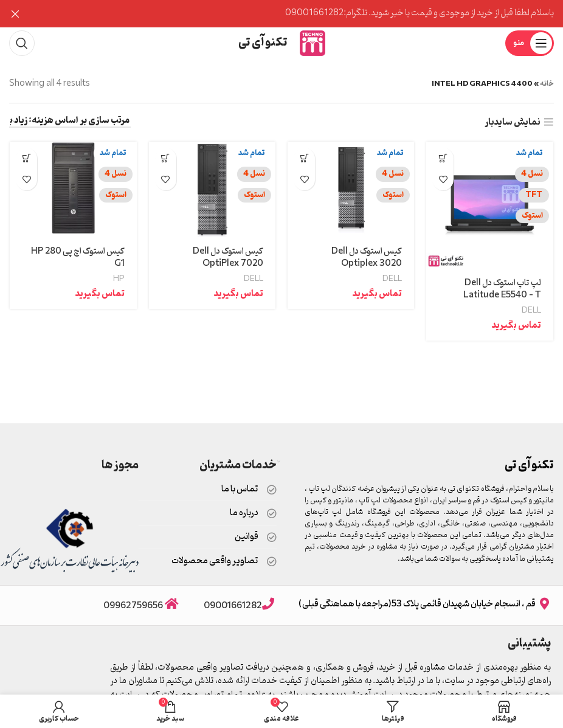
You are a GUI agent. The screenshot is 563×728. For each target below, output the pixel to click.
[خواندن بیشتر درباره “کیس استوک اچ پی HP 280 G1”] (26, 158)
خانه (547, 84)
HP (118, 279)
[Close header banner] (15, 14)
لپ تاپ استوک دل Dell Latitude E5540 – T (502, 290)
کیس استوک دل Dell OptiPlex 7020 (228, 258)
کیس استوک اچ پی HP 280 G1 (76, 258)
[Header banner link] (300, 14)
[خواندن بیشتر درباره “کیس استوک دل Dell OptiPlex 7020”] (165, 158)
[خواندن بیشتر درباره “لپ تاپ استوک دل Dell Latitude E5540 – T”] (444, 158)
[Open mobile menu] (530, 43)
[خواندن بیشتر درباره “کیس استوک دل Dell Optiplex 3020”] (304, 158)
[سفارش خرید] (70, 122)
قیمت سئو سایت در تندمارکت (278, 461)
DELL (532, 311)
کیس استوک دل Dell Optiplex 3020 (367, 258)
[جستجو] (22, 43)
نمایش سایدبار (513, 123)
